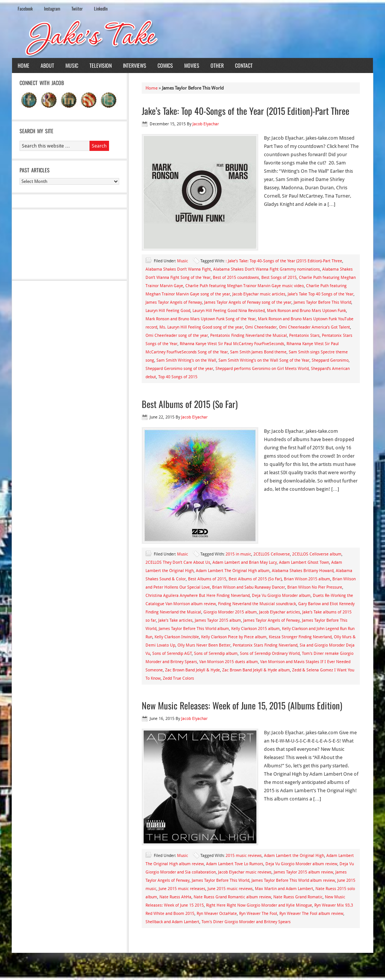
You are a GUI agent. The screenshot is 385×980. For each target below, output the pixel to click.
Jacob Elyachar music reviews (245, 872)
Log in (362, 968)
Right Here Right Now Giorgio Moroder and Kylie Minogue (259, 905)
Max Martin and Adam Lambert (284, 889)
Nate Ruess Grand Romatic (298, 897)
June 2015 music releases (182, 889)
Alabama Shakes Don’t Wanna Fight (178, 269)
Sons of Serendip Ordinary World (270, 654)
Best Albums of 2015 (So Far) (190, 404)
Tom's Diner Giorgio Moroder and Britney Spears (246, 922)
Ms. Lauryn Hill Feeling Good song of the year (201, 327)
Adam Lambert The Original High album (233, 571)
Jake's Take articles (175, 620)
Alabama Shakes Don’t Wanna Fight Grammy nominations (267, 269)
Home (23, 65)
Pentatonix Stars (304, 336)
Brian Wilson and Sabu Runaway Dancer (249, 587)
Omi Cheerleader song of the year (177, 336)
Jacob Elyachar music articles (259, 294)
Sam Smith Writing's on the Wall (186, 360)
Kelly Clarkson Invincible (177, 637)
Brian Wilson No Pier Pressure (315, 587)
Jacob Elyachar (206, 124)
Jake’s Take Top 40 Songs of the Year (321, 294)
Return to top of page (39, 968)
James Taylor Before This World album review (293, 880)
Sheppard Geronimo (330, 360)
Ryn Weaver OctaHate (217, 914)
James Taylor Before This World (322, 302)
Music (72, 65)
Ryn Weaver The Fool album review (311, 914)
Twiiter (77, 8)
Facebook (25, 8)
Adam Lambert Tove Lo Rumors (235, 864)
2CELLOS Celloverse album (317, 554)
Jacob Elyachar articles (280, 612)
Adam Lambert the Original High (294, 856)
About (47, 65)
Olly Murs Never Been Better (204, 645)
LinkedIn (101, 8)
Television (101, 65)
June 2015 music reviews (230, 889)
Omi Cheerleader (261, 327)
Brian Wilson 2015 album (307, 579)
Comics (165, 65)
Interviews (135, 65)
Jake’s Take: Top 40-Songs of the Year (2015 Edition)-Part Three (246, 111)
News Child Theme (256, 968)
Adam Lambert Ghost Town (304, 562)
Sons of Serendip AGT (172, 654)
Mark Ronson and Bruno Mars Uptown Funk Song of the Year (201, 319)
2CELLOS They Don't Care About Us (178, 562)
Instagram (52, 8)
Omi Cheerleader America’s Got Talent (315, 327)
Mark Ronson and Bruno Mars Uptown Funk (306, 311)
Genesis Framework (305, 968)
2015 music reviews (244, 856)
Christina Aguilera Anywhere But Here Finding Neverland (198, 596)
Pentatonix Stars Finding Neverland (265, 645)
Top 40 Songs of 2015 (178, 377)
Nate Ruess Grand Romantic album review (232, 897)
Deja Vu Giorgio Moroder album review (301, 864)
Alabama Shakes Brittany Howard (303, 571)
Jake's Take (192, 37)
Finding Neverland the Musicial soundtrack (257, 604)
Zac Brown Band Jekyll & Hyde (192, 670)
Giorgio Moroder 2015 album (230, 612)
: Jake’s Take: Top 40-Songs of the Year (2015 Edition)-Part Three (284, 261)
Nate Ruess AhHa (175, 897)
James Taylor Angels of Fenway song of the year (248, 302)
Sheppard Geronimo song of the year (179, 369)
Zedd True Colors (178, 678)
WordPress (341, 968)
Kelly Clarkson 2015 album (255, 629)
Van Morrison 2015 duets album (229, 662)
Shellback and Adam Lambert (172, 922)
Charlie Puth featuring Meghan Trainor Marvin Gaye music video (245, 286)
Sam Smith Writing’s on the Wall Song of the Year (264, 360)
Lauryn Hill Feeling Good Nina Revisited (229, 311)
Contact (244, 65)
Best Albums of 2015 (207, 579)
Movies (192, 65)
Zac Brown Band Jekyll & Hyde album (256, 670)
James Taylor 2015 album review (303, 872)
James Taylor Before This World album (194, 629)
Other (217, 65)
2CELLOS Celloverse (272, 554)
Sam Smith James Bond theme (258, 352)
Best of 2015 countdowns (236, 278)
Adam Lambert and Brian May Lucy (245, 562)
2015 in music (238, 554)
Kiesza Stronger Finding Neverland (300, 637)
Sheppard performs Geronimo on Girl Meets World (262, 369)
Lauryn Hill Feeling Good (168, 311)
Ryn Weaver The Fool (258, 914)
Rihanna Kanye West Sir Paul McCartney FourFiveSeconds (232, 344)
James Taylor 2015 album (218, 620)
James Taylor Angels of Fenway (174, 302)
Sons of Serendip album (216, 654)
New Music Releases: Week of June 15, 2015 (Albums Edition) (242, 705)
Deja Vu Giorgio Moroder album (281, 596)
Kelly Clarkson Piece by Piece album (234, 637)
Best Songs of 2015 (279, 278)
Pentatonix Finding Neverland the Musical (249, 336)
